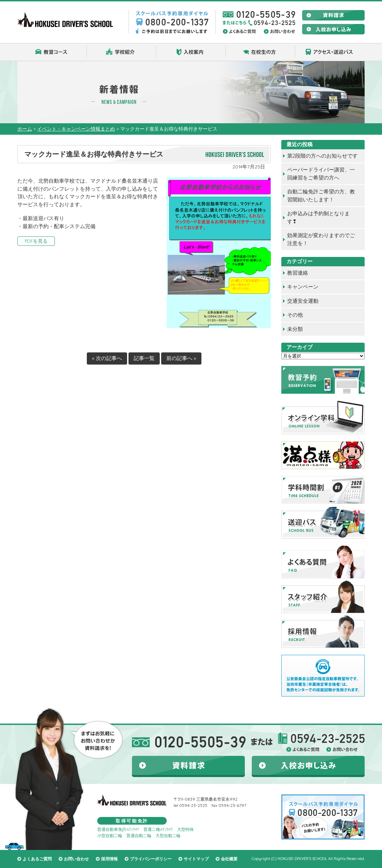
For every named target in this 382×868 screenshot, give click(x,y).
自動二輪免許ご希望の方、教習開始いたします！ (321, 195)
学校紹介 (122, 52)
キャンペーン (303, 287)
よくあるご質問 (37, 859)
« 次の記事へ (107, 358)
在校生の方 (260, 52)
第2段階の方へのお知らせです (322, 156)
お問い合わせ (76, 859)
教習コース (52, 52)
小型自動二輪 (110, 836)
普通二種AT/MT (158, 829)
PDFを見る (36, 241)
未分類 (295, 329)
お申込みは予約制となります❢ (318, 217)
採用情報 (109, 859)
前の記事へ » (181, 358)
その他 (295, 315)
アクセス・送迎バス (330, 52)
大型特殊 (185, 829)
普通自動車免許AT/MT (118, 829)
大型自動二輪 (168, 836)
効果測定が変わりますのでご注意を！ (321, 239)
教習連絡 (298, 273)
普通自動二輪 (139, 836)
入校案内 (191, 52)
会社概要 (229, 859)
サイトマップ (196, 859)
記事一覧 (144, 358)
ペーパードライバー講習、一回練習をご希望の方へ (321, 174)
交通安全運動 (303, 301)
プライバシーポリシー (151, 859)
